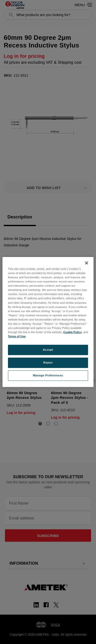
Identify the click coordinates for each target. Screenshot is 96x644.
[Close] (87, 263)
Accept (48, 350)
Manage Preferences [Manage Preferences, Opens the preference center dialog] (48, 375)
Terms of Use (17, 336)
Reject (48, 363)
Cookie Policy (72, 332)
